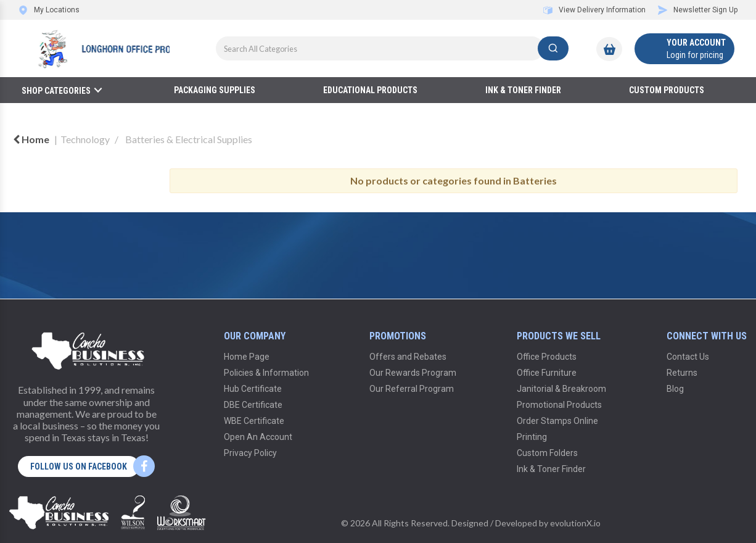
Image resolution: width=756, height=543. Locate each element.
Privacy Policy (250, 453)
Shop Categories (56, 91)
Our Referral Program (412, 389)
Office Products (547, 357)
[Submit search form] (553, 48)
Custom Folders (547, 453)
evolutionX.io (575, 523)
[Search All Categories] (392, 48)
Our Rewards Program (413, 373)
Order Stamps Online (557, 421)
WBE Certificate (254, 421)
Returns (682, 373)
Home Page (247, 357)
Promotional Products (559, 405)
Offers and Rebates (408, 357)
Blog (675, 389)
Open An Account (258, 437)
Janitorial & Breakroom (561, 389)
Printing (532, 437)
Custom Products (667, 90)
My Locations (49, 10)
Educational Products (370, 90)
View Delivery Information (594, 10)
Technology (85, 139)
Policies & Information (266, 373)
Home (31, 139)
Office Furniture (547, 373)
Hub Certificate (253, 389)
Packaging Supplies (215, 90)
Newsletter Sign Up (698, 10)
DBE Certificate (253, 405)
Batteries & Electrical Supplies (189, 139)
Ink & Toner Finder (523, 90)
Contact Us (688, 357)
